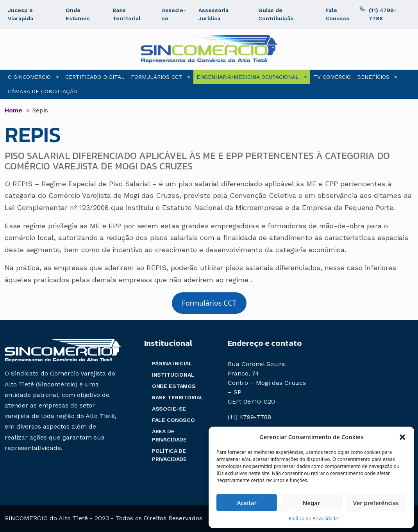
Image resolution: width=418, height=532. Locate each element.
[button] (402, 437)
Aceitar (247, 503)
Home (13, 110)
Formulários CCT (209, 303)
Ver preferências (376, 503)
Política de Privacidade (313, 519)
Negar (311, 503)
